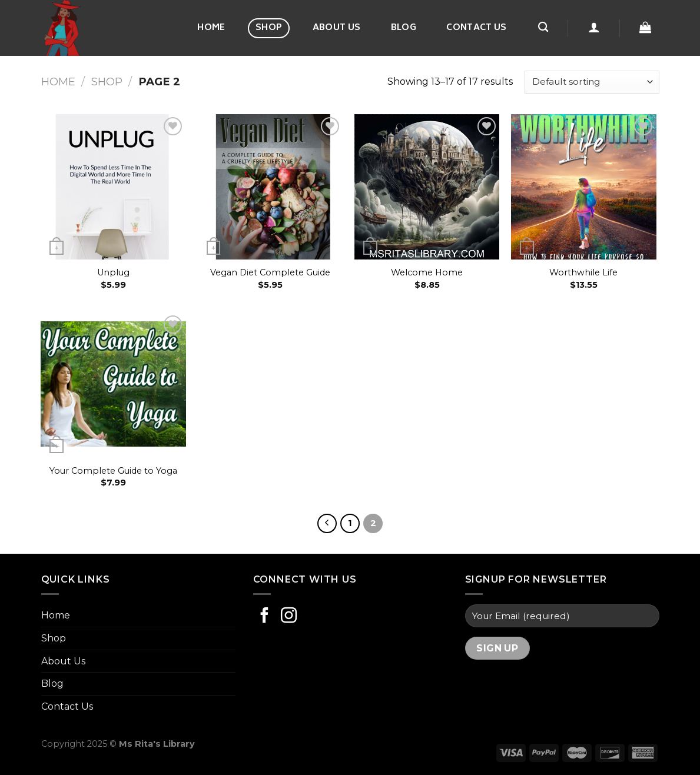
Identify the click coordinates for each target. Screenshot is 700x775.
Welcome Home (427, 272)
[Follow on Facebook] (265, 617)
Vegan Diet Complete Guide (270, 272)
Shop (269, 28)
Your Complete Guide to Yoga (113, 471)
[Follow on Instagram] (289, 617)
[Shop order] (592, 82)
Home (211, 28)
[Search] (543, 27)
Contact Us (476, 28)
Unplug (113, 272)
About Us (336, 28)
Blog (404, 28)
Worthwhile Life (583, 272)
